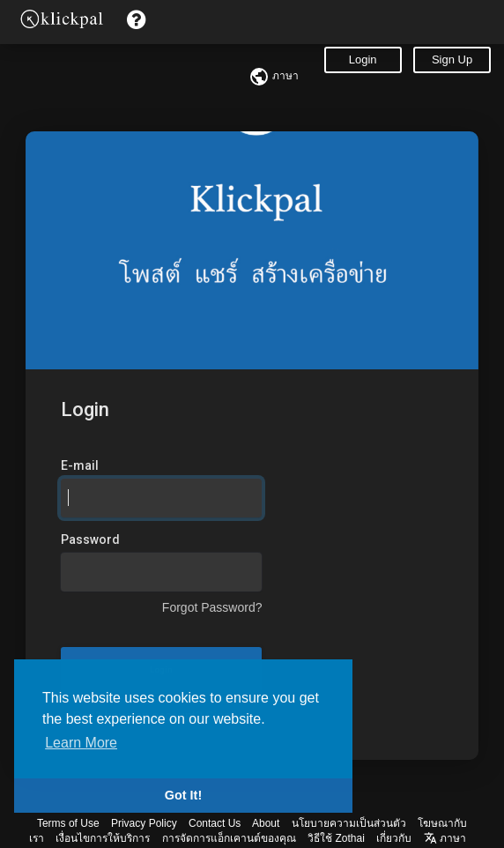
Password (90, 539)
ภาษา (274, 76)
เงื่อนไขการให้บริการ (103, 838)
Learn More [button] (81, 743)
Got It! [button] (183, 795)
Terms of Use (68, 823)
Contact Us (215, 823)
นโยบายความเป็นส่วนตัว (349, 823)
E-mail (80, 465)
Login (363, 60)
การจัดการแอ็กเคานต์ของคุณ (229, 838)
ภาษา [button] (445, 838)
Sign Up (452, 60)
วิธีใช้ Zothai (336, 838)
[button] (136, 20)
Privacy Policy (144, 823)
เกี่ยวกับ (394, 838)
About (266, 823)
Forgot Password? (212, 607)
